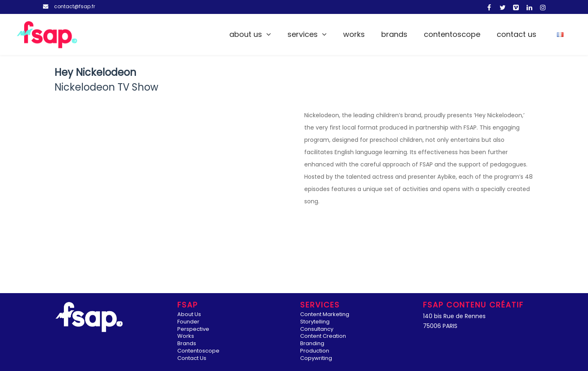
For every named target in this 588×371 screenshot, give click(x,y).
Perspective (193, 329)
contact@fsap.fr (75, 6)
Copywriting (316, 358)
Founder (188, 322)
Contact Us (517, 34)
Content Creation (323, 336)
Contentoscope (452, 34)
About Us (246, 34)
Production (315, 351)
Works (354, 34)
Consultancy (317, 329)
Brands (394, 34)
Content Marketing (325, 315)
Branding (312, 344)
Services (303, 34)
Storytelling (315, 322)
